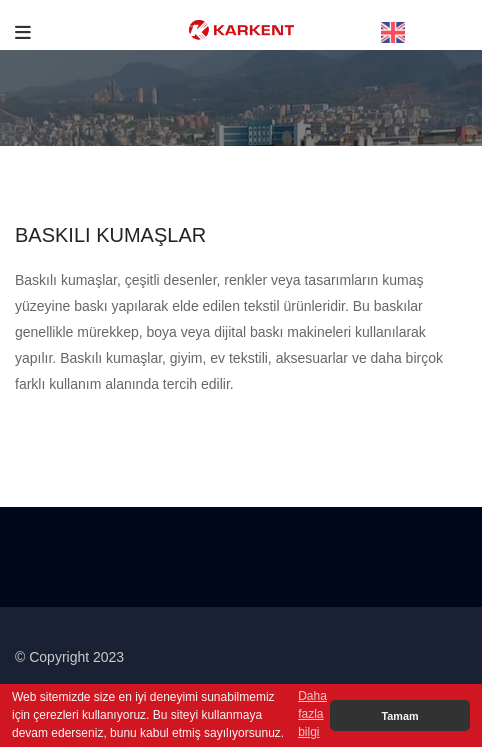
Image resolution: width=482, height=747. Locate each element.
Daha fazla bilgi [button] (312, 714)
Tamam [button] (399, 716)
